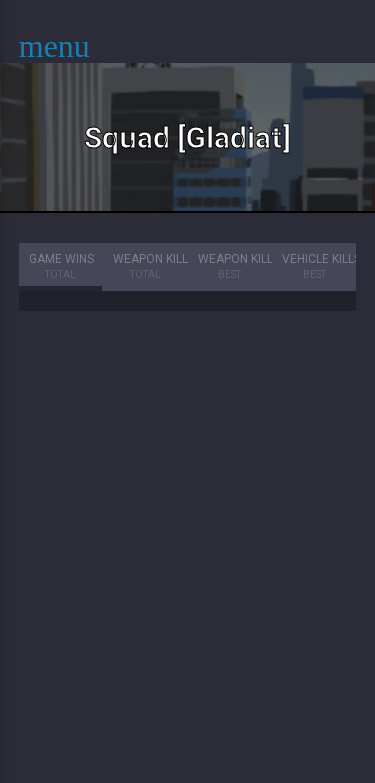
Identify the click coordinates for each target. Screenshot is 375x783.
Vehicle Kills (319, 267)
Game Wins (61, 267)
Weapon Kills (150, 267)
